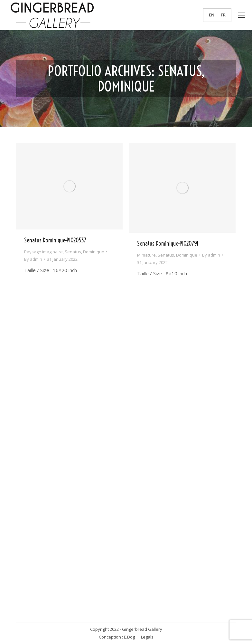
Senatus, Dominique (84, 252)
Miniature (146, 255)
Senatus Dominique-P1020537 (55, 240)
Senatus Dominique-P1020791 (168, 244)
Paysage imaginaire (43, 252)
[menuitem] (212, 15)
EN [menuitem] (212, 15)
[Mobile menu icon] (242, 15)
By (33, 259)
